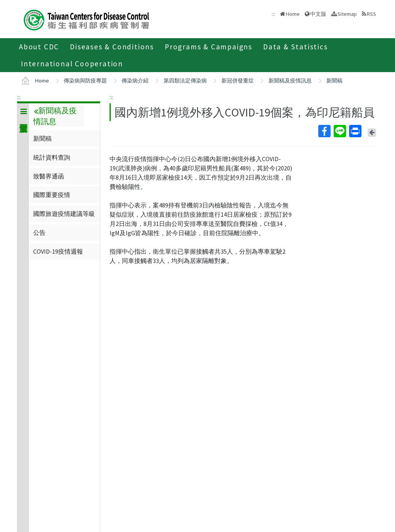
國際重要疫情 (52, 195)
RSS (371, 14)
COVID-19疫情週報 (58, 251)
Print (355, 131)
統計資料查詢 (52, 157)
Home (293, 14)
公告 (39, 232)
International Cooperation (72, 64)
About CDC (39, 47)
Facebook (324, 131)
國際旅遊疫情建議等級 (64, 214)
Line (339, 131)
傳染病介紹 (135, 81)
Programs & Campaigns (208, 47)
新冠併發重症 (238, 81)
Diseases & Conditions (112, 47)
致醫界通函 (49, 176)
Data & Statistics (295, 47)
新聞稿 (334, 81)
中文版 (318, 14)
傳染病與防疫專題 (85, 81)
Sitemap (347, 14)
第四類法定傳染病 (185, 81)
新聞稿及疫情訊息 (290, 81)
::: (19, 97)
